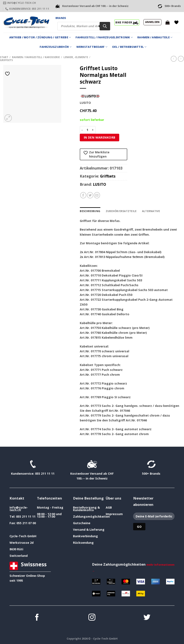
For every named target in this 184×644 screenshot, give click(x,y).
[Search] (105, 26)
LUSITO (99, 184)
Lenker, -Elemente (76, 57)
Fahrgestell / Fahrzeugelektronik (104, 37)
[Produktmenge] (87, 130)
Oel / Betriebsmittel (129, 47)
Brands (61, 18)
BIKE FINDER (127, 22)
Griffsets (6, 60)
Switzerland (19, 556)
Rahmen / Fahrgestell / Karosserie (36, 57)
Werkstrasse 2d (22, 543)
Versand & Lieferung (89, 530)
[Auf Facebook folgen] (37, 618)
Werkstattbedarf (92, 47)
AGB (109, 507)
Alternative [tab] (149, 211)
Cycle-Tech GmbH (23, 536)
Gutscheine (82, 523)
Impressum (114, 514)
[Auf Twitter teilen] (90, 195)
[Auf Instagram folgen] (92, 618)
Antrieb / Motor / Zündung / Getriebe (40, 37)
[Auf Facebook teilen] (83, 195)
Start (4, 57)
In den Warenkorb (100, 137)
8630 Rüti (16, 549)
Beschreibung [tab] (90, 211)
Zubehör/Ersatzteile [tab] (120, 211)
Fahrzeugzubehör (56, 47)
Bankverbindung (85, 536)
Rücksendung (83, 543)
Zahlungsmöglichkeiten (91, 516)
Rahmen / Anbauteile (155, 37)
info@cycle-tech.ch (19, 509)
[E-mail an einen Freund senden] (97, 195)
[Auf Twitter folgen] (147, 618)
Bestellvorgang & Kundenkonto (86, 509)
